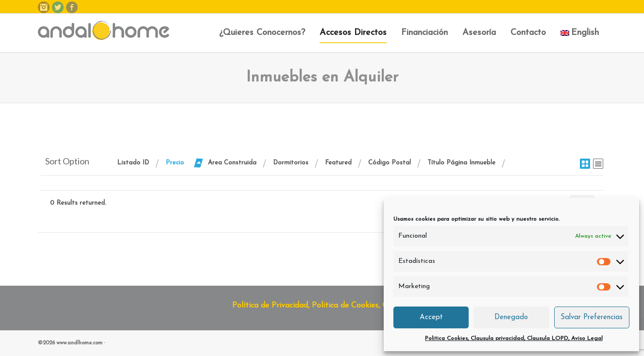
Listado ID (133, 163)
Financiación (424, 33)
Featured (338, 163)
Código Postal (390, 163)
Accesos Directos (353, 33)
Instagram (44, 7)
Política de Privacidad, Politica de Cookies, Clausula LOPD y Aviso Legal (359, 306)
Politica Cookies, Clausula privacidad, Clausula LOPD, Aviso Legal (514, 339)
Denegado (511, 317)
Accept (431, 317)
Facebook (72, 7)
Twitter (58, 7)
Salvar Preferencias (592, 317)
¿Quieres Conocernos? (262, 33)
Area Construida (232, 163)
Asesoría (479, 33)
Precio (175, 163)
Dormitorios (291, 163)
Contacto (528, 33)
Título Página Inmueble (461, 163)
